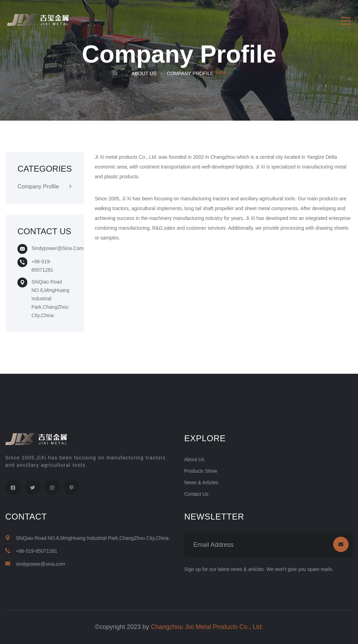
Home (220, 72)
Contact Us (196, 494)
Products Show (201, 471)
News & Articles (201, 482)
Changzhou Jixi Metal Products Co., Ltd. (207, 627)
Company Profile (190, 73)
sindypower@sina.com (58, 248)
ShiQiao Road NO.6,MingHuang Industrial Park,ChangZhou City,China (50, 299)
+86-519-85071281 (37, 551)
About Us (144, 73)
